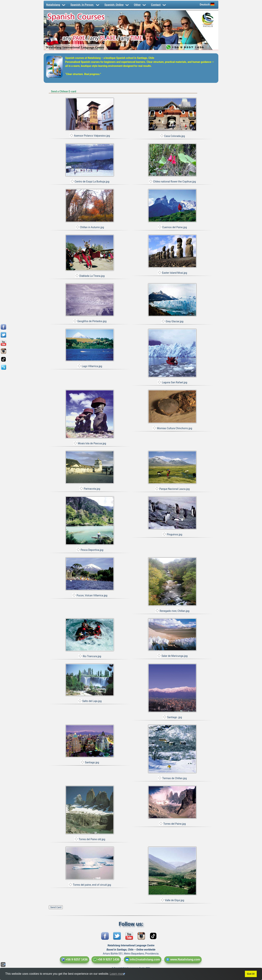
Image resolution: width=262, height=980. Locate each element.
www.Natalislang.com (183, 960)
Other (140, 5)
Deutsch (207, 4)
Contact (158, 5)
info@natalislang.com (143, 960)
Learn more (117, 974)
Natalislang (55, 5)
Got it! (251, 974)
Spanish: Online (116, 5)
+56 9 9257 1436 (75, 960)
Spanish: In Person (85, 5)
